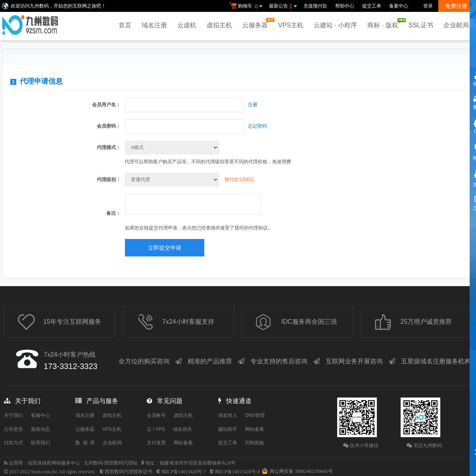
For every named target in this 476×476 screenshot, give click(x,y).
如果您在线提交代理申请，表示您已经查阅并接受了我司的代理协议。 (199, 228)
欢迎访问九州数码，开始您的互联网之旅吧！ (58, 6)
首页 (125, 25)
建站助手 (228, 429)
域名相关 (182, 429)
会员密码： (109, 126)
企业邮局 (456, 25)
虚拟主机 (219, 25)
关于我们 (13, 415)
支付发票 (156, 443)
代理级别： (109, 180)
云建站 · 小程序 (335, 25)
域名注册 (154, 25)
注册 (253, 105)
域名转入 (228, 415)
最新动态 (40, 429)
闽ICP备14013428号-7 (184, 472)
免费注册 (456, 6)
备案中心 (399, 6)
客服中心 (40, 415)
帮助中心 (345, 6)
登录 (428, 6)
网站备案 (183, 443)
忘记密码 (257, 126)
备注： (113, 213)
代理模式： (109, 147)
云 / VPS (156, 429)
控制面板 (255, 443)
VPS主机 (291, 25)
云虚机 (187, 25)
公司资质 (13, 429)
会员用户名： (106, 105)
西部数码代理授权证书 (129, 472)
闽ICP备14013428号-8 (237, 472)
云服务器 (257, 23)
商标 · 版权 (385, 23)
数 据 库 (85, 443)
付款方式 (13, 443)
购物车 (247, 6)
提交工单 (372, 6)
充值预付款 (315, 6)
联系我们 (40, 443)
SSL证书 (421, 25)
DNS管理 (255, 415)
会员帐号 (156, 415)
